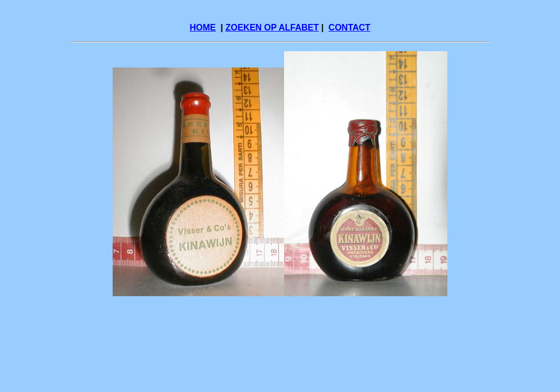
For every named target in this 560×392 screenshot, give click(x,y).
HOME (202, 27)
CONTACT (350, 27)
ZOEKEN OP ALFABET (272, 27)
